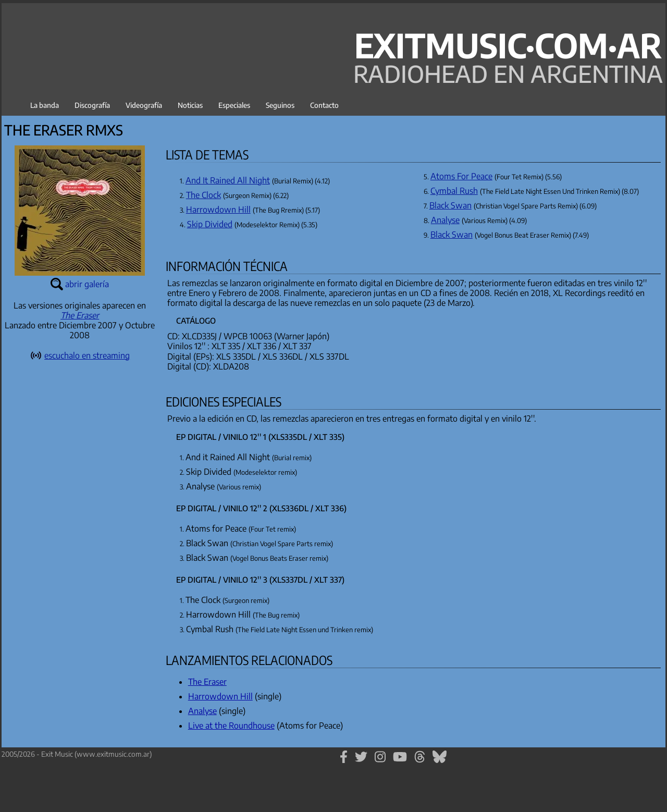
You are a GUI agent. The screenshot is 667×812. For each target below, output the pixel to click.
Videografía (144, 105)
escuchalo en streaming (87, 355)
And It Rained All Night (228, 180)
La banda (45, 105)
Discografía (92, 105)
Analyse (445, 220)
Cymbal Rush (454, 191)
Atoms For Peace (461, 176)
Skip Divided (210, 224)
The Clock (203, 195)
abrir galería (87, 284)
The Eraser (80, 315)
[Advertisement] (80, 562)
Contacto (324, 105)
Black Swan (450, 205)
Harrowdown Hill (218, 210)
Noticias (190, 105)
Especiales (234, 105)
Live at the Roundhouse (231, 725)
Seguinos (280, 105)
